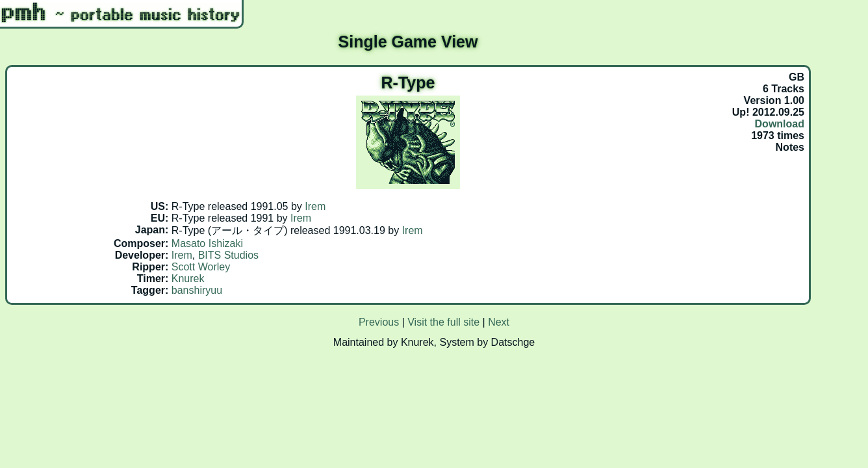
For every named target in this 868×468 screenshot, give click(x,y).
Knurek (188, 279)
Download (780, 124)
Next (499, 322)
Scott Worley (201, 267)
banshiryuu (197, 290)
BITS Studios (228, 255)
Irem (315, 206)
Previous (379, 322)
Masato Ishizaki (207, 243)
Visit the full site (443, 322)
